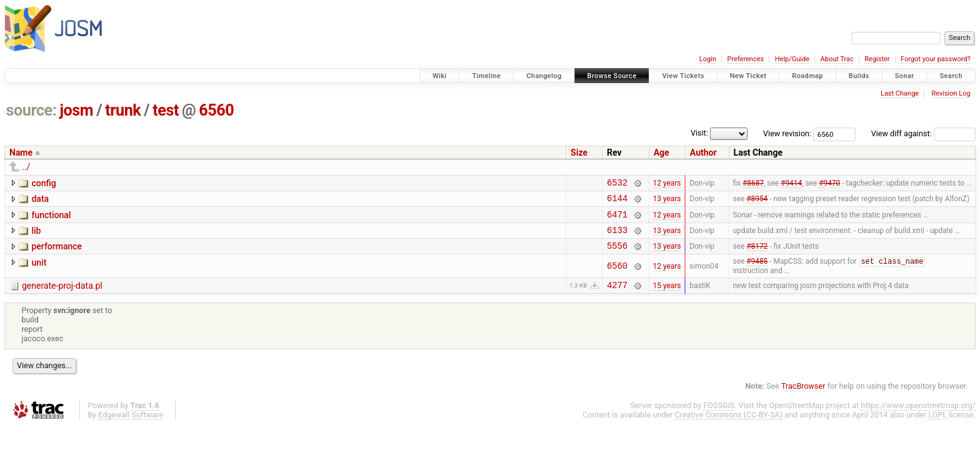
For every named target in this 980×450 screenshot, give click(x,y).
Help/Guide (792, 59)
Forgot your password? (936, 59)
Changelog (544, 76)
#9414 (791, 184)
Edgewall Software (131, 427)
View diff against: (923, 133)
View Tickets (683, 76)
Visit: (699, 133)
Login (708, 59)
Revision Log (951, 93)
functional (51, 219)
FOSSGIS (719, 417)
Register (877, 59)
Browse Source (612, 76)
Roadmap (807, 76)
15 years (667, 296)
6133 (617, 237)
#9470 (829, 184)
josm (76, 110)
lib (36, 236)
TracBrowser (803, 398)
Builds (859, 76)
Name (21, 152)
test (166, 110)
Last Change (900, 93)
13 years (667, 202)
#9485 (757, 272)
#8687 (753, 184)
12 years (667, 184)
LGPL (937, 427)
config (43, 183)
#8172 (757, 255)
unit (39, 272)
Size (579, 152)
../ (26, 167)
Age (662, 152)
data (40, 201)
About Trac (837, 59)
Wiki (440, 76)
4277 (617, 297)
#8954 (757, 202)
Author (703, 152)
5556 (617, 255)
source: (32, 110)
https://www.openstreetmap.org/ (918, 417)
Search (951, 76)
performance (57, 254)
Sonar (905, 76)
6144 (617, 202)
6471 (617, 220)
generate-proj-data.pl (62, 296)
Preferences (745, 59)
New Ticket (748, 76)
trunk (123, 110)
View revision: (787, 133)
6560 (216, 110)
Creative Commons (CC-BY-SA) (729, 427)
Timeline (486, 76)
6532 (617, 184)
